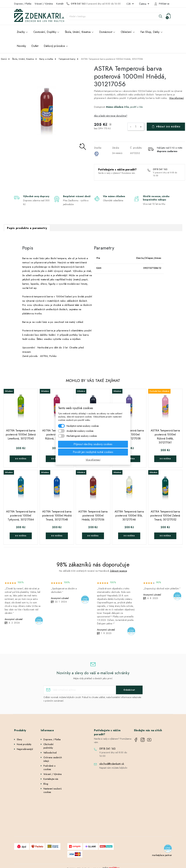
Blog (46, 784)
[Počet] (136, 127)
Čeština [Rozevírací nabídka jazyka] (143, 4)
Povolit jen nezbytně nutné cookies (93, 452)
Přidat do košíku (168, 127)
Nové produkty (24, 744)
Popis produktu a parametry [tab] (27, 228)
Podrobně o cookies (49, 768)
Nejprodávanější (25, 749)
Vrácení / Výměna (44, 4)
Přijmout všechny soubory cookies (93, 444)
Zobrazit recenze (118, 571)
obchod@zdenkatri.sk (112, 764)
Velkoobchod (50, 753)
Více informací (177, 98)
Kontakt (60, 4)
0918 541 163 (78, 4)
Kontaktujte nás (51, 779)
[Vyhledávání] (115, 16)
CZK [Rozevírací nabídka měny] (129, 4)
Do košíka (21, 459)
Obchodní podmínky (48, 746)
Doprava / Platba (23, 4)
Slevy (19, 739)
